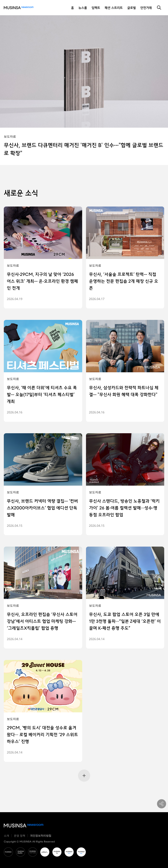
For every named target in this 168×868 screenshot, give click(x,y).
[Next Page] (84, 776)
